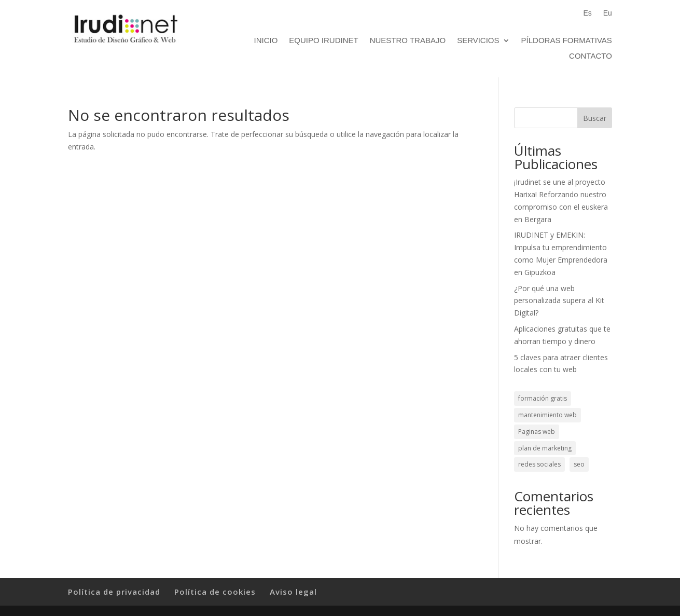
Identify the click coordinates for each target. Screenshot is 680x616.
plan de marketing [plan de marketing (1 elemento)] (545, 448)
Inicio (266, 41)
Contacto (591, 56)
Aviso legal (293, 592)
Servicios (478, 41)
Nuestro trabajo (408, 41)
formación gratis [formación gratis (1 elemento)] (543, 398)
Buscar (595, 118)
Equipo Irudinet (323, 41)
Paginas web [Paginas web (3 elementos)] (537, 432)
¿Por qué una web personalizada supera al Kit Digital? (559, 301)
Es (587, 13)
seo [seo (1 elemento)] (579, 464)
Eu (608, 13)
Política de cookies (215, 592)
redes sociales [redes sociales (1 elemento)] (539, 464)
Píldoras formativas (567, 41)
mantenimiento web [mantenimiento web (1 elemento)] (547, 415)
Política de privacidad (114, 592)
